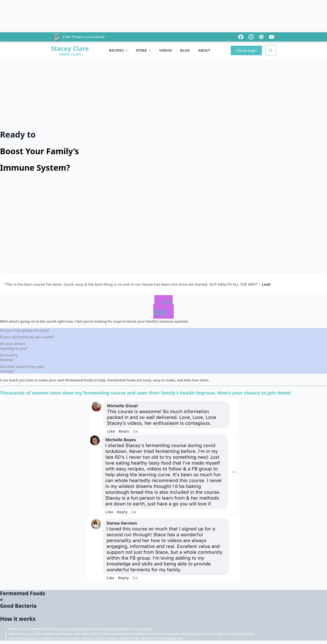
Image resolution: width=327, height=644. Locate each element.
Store (141, 50)
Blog (185, 50)
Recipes (116, 50)
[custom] (241, 37)
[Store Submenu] (151, 50)
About (204, 50)
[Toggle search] (271, 50)
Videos (165, 50)
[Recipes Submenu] (128, 50)
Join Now (163, 307)
